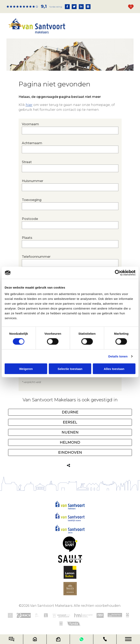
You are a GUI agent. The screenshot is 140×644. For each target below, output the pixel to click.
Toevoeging (70, 204)
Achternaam (70, 147)
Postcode (70, 223)
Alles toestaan (114, 369)
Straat (70, 166)
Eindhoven (70, 453)
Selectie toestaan (70, 369)
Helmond (70, 443)
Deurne (70, 412)
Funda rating (56, 7)
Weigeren (26, 369)
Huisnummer (70, 185)
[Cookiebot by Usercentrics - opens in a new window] (118, 273)
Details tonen (118, 356)
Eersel (70, 422)
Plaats (70, 242)
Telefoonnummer (70, 261)
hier (29, 105)
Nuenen (70, 433)
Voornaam (70, 128)
